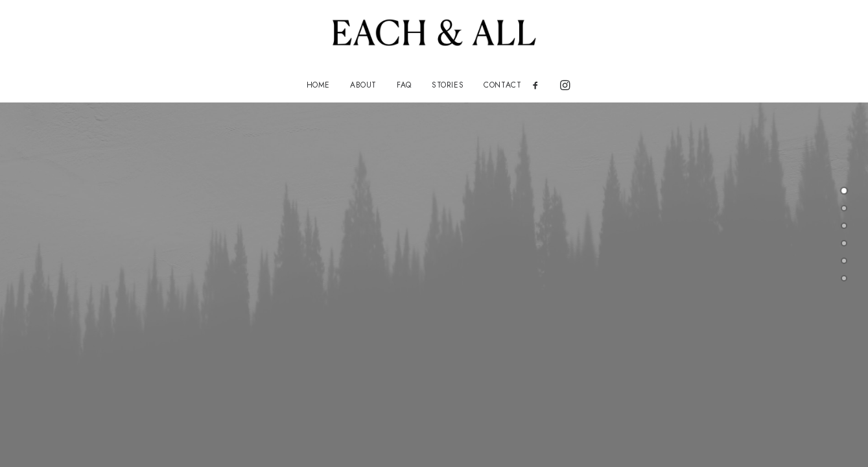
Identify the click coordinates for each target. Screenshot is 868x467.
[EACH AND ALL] (434, 34)
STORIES (448, 85)
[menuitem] (318, 85)
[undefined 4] (844, 261)
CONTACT (502, 85)
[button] (540, 85)
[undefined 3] (844, 243)
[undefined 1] (844, 208)
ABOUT (363, 85)
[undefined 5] (844, 278)
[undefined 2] (844, 226)
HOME (318, 85)
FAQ (404, 85)
